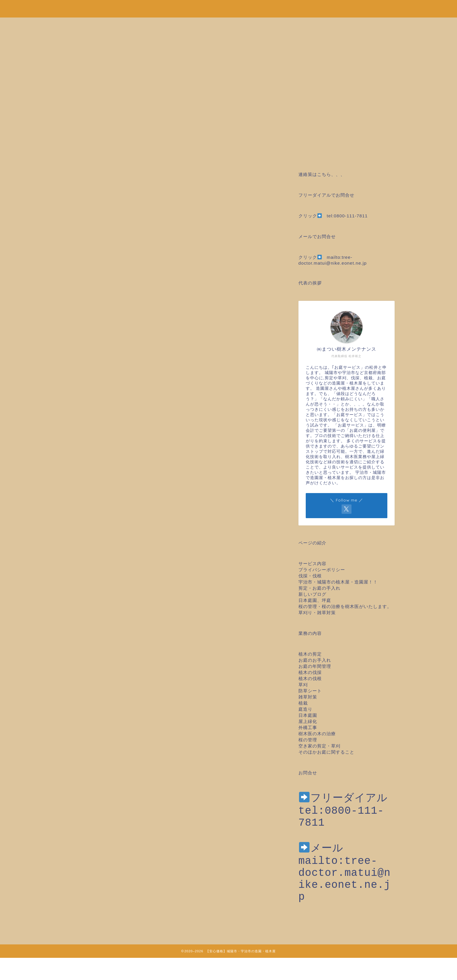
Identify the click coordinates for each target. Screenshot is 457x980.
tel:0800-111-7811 (347, 216)
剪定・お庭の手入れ (319, 588)
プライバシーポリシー (322, 570)
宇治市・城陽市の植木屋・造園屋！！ (340, 582)
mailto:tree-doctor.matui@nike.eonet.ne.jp (344, 892)
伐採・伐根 (310, 576)
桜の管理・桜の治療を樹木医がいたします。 (345, 606)
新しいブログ (312, 594)
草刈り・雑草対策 (317, 613)
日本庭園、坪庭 (315, 600)
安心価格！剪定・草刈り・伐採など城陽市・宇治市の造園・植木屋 (228, 8)
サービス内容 (312, 564)
